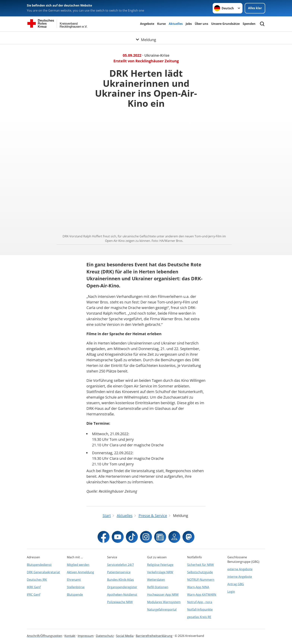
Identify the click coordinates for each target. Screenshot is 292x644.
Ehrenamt (74, 580)
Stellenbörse (76, 587)
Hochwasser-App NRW (163, 595)
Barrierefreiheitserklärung (154, 636)
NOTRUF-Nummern (201, 580)
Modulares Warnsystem (164, 602)
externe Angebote (240, 569)
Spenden (249, 24)
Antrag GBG (236, 584)
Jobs (189, 24)
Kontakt (70, 636)
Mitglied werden (78, 565)
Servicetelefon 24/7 (120, 565)
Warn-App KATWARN (202, 595)
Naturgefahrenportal (162, 609)
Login (231, 592)
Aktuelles (176, 24)
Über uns (201, 24)
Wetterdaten (156, 580)
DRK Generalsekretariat (43, 572)
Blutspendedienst (39, 565)
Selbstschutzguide (200, 572)
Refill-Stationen (158, 587)
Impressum (86, 636)
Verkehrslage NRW (160, 572)
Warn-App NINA (198, 587)
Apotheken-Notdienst (122, 595)
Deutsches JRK (37, 580)
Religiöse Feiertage (160, 565)
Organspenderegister (122, 587)
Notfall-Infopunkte (200, 609)
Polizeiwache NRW (120, 602)
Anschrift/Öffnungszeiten (45, 636)
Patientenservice (119, 572)
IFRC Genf (34, 595)
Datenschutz (105, 636)
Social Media (125, 636)
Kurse (161, 24)
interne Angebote (240, 577)
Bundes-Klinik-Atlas (120, 580)
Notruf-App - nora (200, 602)
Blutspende (75, 595)
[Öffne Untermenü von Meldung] (146, 36)
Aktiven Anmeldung (80, 572)
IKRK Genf (34, 587)
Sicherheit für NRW (200, 565)
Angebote (147, 24)
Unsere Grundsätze (225, 24)
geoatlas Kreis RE (199, 617)
